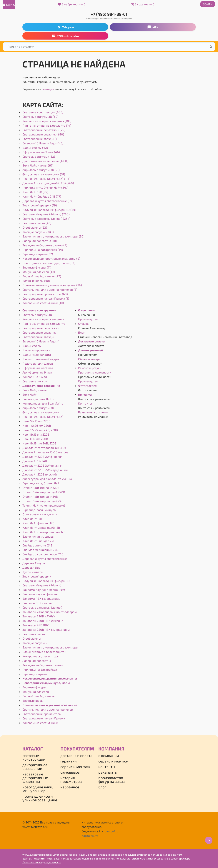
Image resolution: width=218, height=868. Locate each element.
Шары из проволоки (36, 350)
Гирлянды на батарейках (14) (43, 250)
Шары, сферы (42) (35, 148)
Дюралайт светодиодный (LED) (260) (48, 183)
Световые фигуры (35, 381)
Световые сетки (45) (37, 223)
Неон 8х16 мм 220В (36, 434)
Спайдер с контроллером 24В (43, 554)
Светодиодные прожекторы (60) (45, 294)
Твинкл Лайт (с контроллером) (44, 505)
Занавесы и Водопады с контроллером (50, 612)
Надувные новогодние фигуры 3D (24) (49, 210)
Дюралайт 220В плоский (40, 474)
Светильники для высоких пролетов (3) (50, 289)
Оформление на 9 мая (38, 368)
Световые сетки (34, 634)
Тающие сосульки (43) (38, 232)
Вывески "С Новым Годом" (41, 341)
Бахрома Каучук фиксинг (40, 594)
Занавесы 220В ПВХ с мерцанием (46, 630)
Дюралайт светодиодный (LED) (44, 448)
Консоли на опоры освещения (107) (47, 121)
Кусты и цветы (33, 572)
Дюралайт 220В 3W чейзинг (42, 465)
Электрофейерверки (37, 576)
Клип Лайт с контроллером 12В (44, 532)
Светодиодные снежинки (40, 332)
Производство (88, 319)
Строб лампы (32, 638)
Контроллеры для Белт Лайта (43, 403)
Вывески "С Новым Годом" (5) (43, 143)
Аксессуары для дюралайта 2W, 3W (47, 479)
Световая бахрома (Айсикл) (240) (46, 214)
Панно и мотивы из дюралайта (44, 323)
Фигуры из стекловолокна (41, 412)
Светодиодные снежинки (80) (43, 134)
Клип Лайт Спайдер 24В (39, 541)
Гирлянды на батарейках (40, 669)
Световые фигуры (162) (39, 156)
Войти (208, 4)
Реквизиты (108, 772)
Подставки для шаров (38, 363)
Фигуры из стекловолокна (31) (44, 174)
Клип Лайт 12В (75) (35, 192)
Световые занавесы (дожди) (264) (46, 219)
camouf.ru (112, 831)
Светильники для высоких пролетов (48, 709)
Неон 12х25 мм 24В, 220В (40, 430)
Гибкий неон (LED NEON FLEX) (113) (46, 179)
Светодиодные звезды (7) (40, 139)
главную (48, 89)
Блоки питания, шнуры (38, 536)
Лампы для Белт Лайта (38, 399)
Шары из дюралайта (37, 355)
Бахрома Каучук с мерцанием (44, 590)
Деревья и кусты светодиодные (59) (48, 201)
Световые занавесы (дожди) (42, 607)
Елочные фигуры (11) (37, 267)
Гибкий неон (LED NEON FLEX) (43, 417)
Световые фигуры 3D (37, 315)
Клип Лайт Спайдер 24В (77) (42, 196)
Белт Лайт (29, 394)
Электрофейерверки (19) (40, 205)
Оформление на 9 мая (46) (41, 152)
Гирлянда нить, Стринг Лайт (41, 483)
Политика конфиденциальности (42, 862)
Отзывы (84, 323)
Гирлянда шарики (35, 674)
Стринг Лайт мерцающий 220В (44, 492)
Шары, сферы (32, 346)
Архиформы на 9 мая (37, 372)
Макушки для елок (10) (39, 272)
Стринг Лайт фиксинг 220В (41, 488)
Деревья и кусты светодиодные (45, 559)
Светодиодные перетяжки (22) (44, 130)
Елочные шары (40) (36, 281)
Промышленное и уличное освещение (50, 705)
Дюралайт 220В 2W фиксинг (42, 457)
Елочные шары (33, 700)
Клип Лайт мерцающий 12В (41, 528)
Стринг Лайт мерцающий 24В (43, 501)
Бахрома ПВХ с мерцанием (41, 598)
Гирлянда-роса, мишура (39, 510)
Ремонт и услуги (90, 368)
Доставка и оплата (91, 341)
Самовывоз (70, 772)
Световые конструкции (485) (43, 112)
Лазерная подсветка (37, 661)
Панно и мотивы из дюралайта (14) (47, 125)
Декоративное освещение (41, 386)
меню (9, 5)
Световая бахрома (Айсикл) (42, 585)
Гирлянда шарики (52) (38, 254)
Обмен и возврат (90, 359)
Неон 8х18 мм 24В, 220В (39, 443)
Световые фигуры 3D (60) (40, 117)
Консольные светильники (40, 723)
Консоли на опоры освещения (43, 319)
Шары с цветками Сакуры (41, 359)
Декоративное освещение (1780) (45, 161)
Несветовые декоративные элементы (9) (51, 258)
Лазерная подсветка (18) (40, 241)
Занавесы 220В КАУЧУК (39, 616)
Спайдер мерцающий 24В (40, 550)
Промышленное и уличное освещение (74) (52, 285)
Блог (81, 332)
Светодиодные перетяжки (41, 328)
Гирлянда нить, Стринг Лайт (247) (45, 187)
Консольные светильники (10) (43, 303)
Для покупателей (91, 350)
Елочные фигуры (34, 687)
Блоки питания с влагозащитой (44, 652)
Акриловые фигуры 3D (38, 408)
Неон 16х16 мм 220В (36, 421)
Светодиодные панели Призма (44, 718)
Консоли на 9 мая (35, 377)
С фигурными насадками (40, 514)
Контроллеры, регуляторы (41, 656)
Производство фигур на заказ (112, 779)
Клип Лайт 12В (32, 519)
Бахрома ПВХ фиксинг (38, 603)
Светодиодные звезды (38, 337)
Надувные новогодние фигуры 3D (46, 581)
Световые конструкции (39, 310)
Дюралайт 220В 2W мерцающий (45, 470)
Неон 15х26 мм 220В (37, 425)
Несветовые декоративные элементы (50, 678)
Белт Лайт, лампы (35, 390)
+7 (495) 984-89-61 (109, 14)
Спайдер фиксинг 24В (38, 545)
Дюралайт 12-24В (35, 461)
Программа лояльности (95, 372)
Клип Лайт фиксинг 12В (38, 523)
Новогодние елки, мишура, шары (46, 683)
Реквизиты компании (93, 412)
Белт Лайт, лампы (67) (38, 165)
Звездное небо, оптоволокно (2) (45, 245)
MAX (153, 27)
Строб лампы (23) (35, 227)
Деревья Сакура (34, 563)
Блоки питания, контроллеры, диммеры (50, 647)
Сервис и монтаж (75, 767)
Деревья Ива (31, 567)
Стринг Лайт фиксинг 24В (40, 496)
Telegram (65, 27)
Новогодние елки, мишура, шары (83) (49, 263)
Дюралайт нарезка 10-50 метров (45, 452)
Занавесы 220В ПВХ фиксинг (43, 621)
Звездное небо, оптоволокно (43, 665)
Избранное (70, 787)
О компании (87, 310)
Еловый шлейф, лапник (39, 696)
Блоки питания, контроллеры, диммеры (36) (53, 236)
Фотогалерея (87, 386)
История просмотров (71, 779)
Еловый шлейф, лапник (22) (42, 276)
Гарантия (69, 761)
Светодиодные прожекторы (42, 714)
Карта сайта (90, 836)
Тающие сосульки (35, 643)
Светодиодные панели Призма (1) (46, 298)
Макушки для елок (36, 692)
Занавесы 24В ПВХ (36, 625)
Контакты (85, 394)
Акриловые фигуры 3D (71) (41, 170)
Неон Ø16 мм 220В (35, 439)
